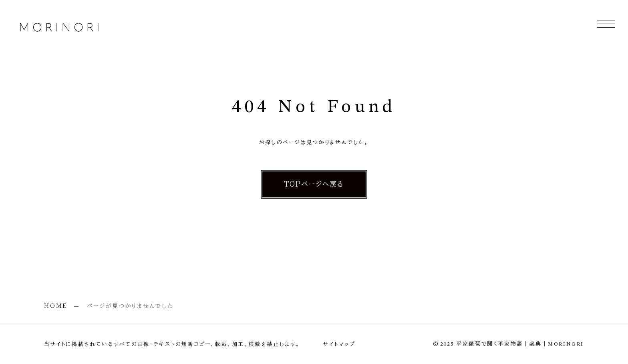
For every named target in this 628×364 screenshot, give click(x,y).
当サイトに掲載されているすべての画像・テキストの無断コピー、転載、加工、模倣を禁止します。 (172, 344)
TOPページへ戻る (314, 184)
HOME (56, 306)
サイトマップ (339, 344)
